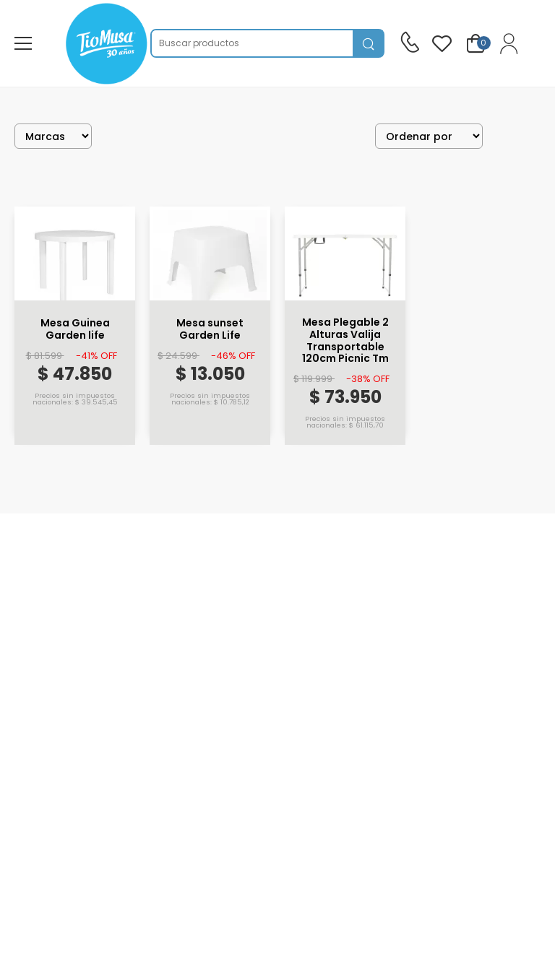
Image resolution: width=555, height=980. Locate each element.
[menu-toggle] (23, 43)
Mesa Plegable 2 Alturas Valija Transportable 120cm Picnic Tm (345, 341)
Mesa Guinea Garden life (75, 329)
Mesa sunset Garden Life (210, 329)
